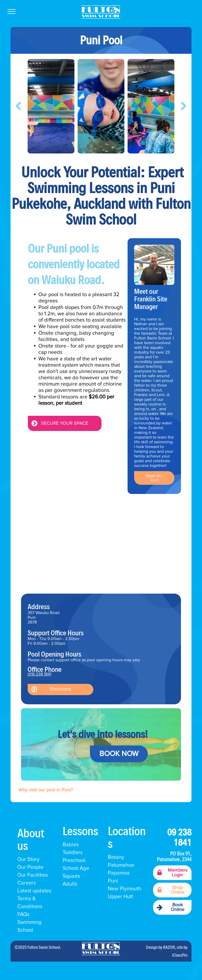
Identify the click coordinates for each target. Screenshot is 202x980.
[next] (184, 106)
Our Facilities (33, 875)
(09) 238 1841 (39, 674)
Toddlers (73, 853)
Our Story (28, 859)
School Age (76, 868)
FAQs (23, 914)
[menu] (12, 12)
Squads (71, 876)
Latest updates (34, 891)
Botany (116, 857)
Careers (27, 883)
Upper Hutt (120, 897)
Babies (71, 845)
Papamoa (119, 873)
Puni (113, 881)
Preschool (74, 860)
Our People (30, 867)
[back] (18, 106)
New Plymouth (125, 889)
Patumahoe (121, 865)
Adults (70, 884)
